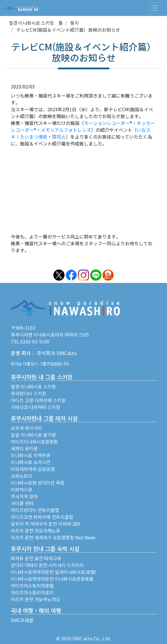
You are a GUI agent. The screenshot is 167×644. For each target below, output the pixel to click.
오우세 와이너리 (26, 428)
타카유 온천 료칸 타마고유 (36, 558)
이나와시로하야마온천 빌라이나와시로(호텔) (54, 572)
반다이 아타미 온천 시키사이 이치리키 (47, 565)
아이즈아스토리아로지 (32, 592)
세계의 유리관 (24, 448)
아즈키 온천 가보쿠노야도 (36, 599)
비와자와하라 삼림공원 (33, 469)
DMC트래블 (22, 620)
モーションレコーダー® (108, 123)
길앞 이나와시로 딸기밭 (33, 435)
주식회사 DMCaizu (57, 353)
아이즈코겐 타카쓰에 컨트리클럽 (42, 517)
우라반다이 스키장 (29, 393)
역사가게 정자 (24, 496)
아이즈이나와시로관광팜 (34, 442)
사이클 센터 (22, 503)
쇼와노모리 (22, 476)
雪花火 (59, 137)
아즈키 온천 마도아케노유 (36, 530)
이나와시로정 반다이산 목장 (38, 483)
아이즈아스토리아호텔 (32, 586)
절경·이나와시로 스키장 (33, 386)
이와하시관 (22, 489)
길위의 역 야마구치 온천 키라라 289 (45, 524)
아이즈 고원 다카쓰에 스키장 (38, 400)
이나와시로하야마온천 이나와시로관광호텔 (52, 579)
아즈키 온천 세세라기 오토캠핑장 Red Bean (53, 537)
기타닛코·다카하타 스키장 (36, 407)
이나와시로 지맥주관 (31, 455)
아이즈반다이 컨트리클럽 (35, 510)
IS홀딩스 (31, 363)
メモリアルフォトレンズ (66, 130)
